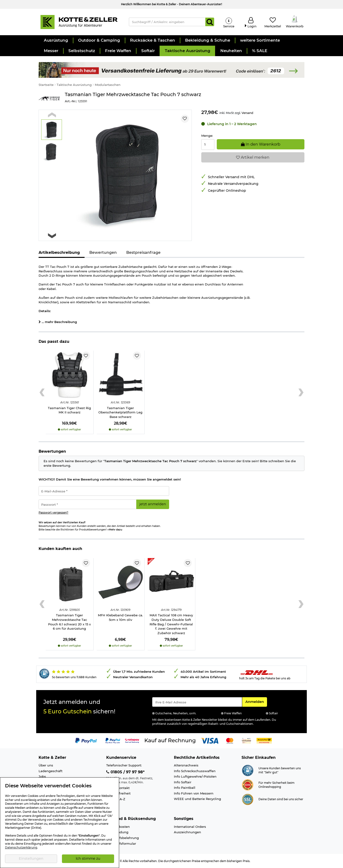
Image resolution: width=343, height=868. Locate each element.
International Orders (190, 827)
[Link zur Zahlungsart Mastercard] (230, 740)
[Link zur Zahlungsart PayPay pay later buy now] (113, 740)
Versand (247, 113)
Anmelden (256, 701)
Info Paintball (185, 788)
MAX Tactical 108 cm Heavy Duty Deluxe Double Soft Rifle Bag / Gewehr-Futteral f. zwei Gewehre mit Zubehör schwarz (171, 624)
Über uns (46, 765)
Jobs (42, 776)
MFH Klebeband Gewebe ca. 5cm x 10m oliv (120, 617)
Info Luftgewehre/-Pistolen (195, 776)
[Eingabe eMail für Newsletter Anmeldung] (197, 702)
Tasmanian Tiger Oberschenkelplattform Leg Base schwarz (120, 412)
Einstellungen (31, 858)
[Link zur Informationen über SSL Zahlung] (248, 799)
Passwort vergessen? (53, 513)
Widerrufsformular (121, 843)
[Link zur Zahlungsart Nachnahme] (264, 740)
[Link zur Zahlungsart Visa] (210, 740)
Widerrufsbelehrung (123, 838)
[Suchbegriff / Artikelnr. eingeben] (167, 22)
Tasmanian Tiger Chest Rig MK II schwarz (69, 410)
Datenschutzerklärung (21, 848)
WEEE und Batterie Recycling (197, 799)
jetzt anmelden (153, 504)
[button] (56, 40)
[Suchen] (210, 22)
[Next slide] (52, 236)
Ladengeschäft (50, 771)
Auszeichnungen (187, 832)
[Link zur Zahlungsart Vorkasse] (246, 740)
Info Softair (183, 782)
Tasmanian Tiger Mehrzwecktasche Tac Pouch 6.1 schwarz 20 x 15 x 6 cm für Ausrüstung (69, 622)
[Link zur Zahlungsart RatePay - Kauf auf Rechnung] (132, 740)
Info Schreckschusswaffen (195, 771)
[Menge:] (208, 145)
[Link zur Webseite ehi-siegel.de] (248, 785)
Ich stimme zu (88, 858)
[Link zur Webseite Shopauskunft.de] (248, 770)
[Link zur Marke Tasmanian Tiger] (49, 98)
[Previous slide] (52, 115)
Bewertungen (103, 253)
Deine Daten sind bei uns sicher (281, 799)
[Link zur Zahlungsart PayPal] (86, 740)
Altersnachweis (186, 765)
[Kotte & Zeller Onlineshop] (79, 22)
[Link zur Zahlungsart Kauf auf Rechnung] (170, 740)
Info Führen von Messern (194, 793)
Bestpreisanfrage (143, 253)
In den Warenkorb (261, 144)
